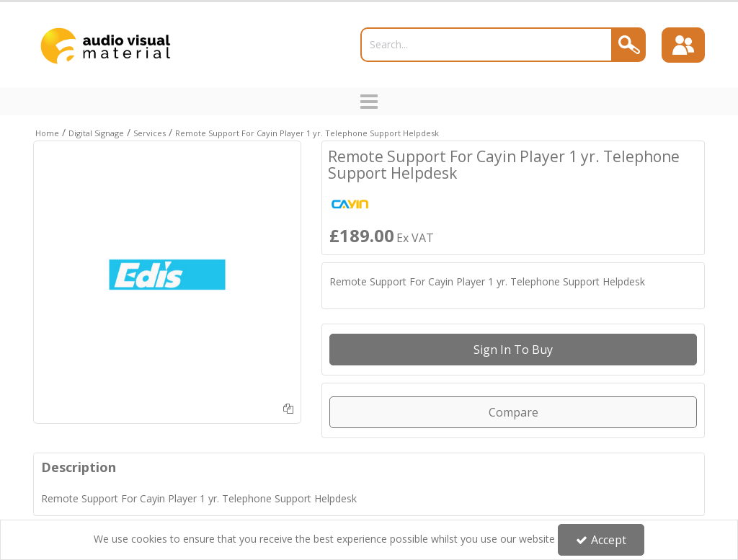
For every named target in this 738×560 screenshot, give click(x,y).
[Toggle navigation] (369, 102)
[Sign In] (683, 45)
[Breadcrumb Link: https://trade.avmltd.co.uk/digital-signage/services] (150, 132)
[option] (167, 275)
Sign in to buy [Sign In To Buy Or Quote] (513, 350)
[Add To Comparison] (288, 408)
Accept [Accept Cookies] (601, 540)
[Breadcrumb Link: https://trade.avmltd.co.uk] (47, 132)
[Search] (486, 45)
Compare (514, 412)
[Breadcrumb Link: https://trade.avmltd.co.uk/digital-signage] (96, 132)
